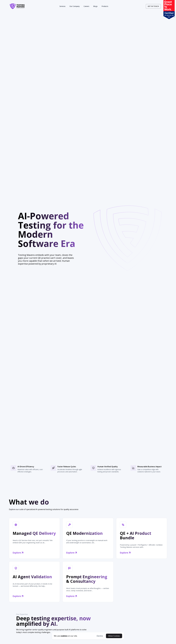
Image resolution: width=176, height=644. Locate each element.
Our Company (75, 6)
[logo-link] (17, 6)
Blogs (95, 6)
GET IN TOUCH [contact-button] (153, 6)
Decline (100, 636)
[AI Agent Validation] (34, 582)
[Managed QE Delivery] (34, 538)
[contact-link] (153, 6)
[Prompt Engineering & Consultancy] (88, 582)
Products (105, 6)
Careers (86, 6)
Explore (19, 553)
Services (62, 6)
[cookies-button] (66, 636)
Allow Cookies (114, 636)
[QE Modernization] (88, 538)
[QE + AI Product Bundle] (142, 538)
